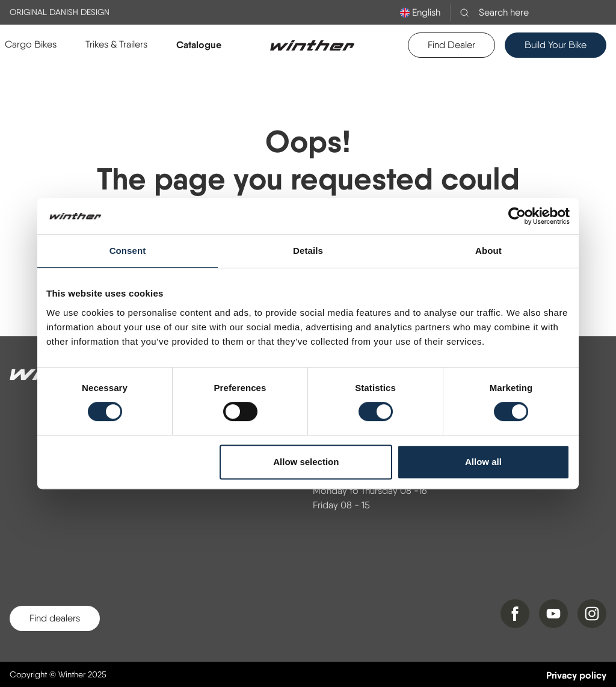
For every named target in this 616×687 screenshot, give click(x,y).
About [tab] (488, 251)
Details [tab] (308, 251)
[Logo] (312, 45)
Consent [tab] (128, 251)
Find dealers (55, 618)
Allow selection (306, 462)
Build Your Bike (556, 45)
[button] (31, 45)
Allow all (483, 462)
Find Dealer (451, 45)
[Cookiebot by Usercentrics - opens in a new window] (517, 216)
